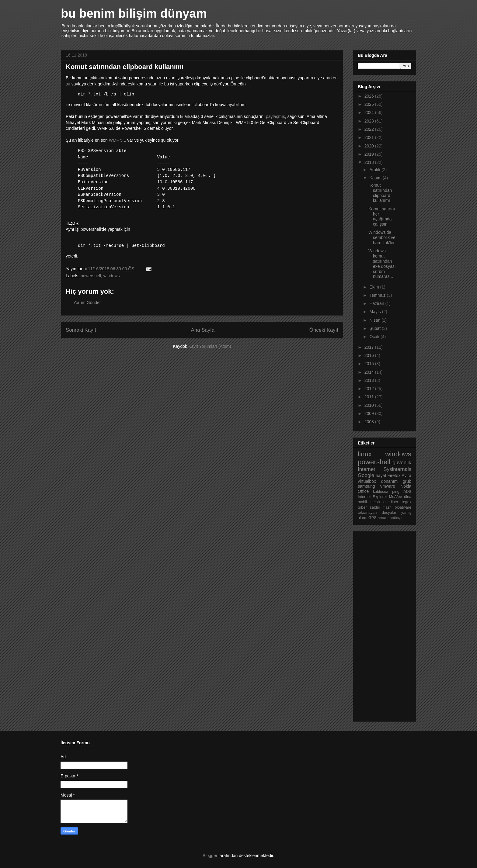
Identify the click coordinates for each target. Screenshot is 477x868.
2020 (370, 146)
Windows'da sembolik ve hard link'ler (382, 237)
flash (387, 507)
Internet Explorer (372, 497)
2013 (370, 380)
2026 (370, 96)
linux (365, 454)
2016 (370, 355)
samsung (366, 486)
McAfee (396, 497)
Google (366, 475)
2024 (370, 112)
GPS (373, 518)
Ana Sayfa (203, 330)
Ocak (375, 337)
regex (406, 502)
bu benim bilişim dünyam (134, 13)
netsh (375, 502)
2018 (370, 162)
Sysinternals (397, 469)
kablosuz (381, 492)
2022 (370, 129)
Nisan (375, 320)
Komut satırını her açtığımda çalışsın (382, 216)
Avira (406, 475)
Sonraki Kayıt (81, 330)
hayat (381, 475)
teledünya (395, 518)
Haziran (377, 303)
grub (407, 481)
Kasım (376, 178)
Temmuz (378, 295)
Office (363, 491)
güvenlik (402, 463)
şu (68, 84)
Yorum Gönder (87, 303)
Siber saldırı (369, 507)
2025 (370, 104)
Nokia (406, 486)
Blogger (210, 856)
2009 (370, 413)
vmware (388, 486)
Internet (366, 469)
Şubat (375, 328)
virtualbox (367, 481)
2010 (370, 405)
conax (382, 518)
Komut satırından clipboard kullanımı (380, 193)
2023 (370, 121)
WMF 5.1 (118, 140)
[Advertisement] (382, 625)
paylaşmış (275, 116)
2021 (370, 137)
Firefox (394, 475)
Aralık (375, 170)
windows (112, 276)
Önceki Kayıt (324, 330)
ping (396, 492)
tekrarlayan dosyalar (377, 513)
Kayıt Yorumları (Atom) (210, 346)
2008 (370, 422)
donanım (389, 481)
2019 (370, 154)
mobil (362, 502)
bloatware (403, 507)
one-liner (391, 502)
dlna (408, 497)
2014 (370, 372)
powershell (91, 276)
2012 (370, 389)
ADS (407, 492)
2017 (370, 347)
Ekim (375, 287)
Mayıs (376, 312)
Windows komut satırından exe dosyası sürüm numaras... (382, 264)
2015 (370, 364)
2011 (370, 397)
